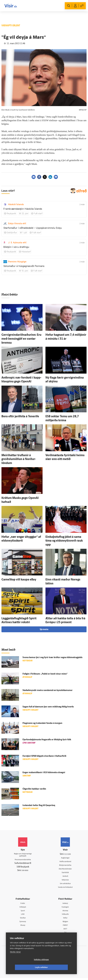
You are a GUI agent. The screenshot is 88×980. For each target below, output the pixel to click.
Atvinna (65, 912)
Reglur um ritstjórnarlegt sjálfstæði (23, 856)
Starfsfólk (65, 873)
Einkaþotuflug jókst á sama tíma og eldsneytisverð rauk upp (64, 541)
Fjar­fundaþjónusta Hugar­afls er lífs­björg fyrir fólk (47, 740)
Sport (23, 912)
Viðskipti (23, 908)
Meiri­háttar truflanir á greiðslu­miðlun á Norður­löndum (19, 459)
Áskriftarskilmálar (65, 869)
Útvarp (23, 927)
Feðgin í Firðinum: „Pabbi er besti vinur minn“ (45, 674)
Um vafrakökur (65, 884)
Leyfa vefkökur (59, 967)
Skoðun (23, 919)
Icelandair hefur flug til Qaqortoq (39, 805)
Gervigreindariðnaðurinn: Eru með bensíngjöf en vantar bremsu (21, 339)
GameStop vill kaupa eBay (19, 580)
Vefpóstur (65, 881)
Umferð (65, 877)
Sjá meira (44, 630)
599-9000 (25, 872)
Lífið (23, 916)
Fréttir (23, 904)
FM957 (65, 927)
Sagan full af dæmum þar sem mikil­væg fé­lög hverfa (48, 707)
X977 (65, 931)
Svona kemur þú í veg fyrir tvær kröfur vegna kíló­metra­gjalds (52, 658)
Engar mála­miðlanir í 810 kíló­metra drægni (44, 773)
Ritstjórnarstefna (65, 865)
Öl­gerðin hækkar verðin (34, 789)
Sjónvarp (23, 923)
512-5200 (68, 854)
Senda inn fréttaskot (65, 888)
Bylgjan (65, 923)
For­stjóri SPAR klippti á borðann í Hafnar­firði (44, 756)
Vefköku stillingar (24, 967)
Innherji (65, 904)
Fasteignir (65, 908)
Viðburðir (65, 916)
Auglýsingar (65, 858)
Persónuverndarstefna (23, 861)
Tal (65, 934)
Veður (65, 919)
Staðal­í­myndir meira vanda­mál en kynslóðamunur (48, 690)
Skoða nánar (15, 960)
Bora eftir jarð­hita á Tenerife (20, 417)
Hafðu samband (65, 862)
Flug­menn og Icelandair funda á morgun (42, 723)
